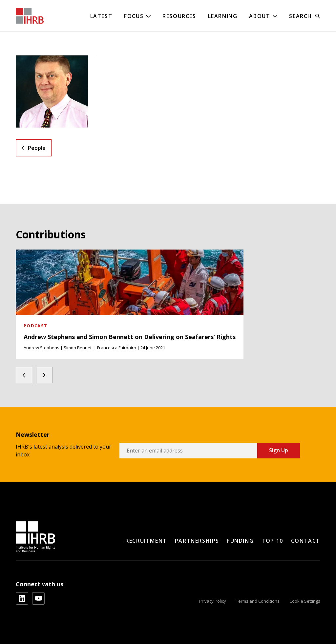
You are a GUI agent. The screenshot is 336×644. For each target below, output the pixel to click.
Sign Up (279, 450)
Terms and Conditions (258, 601)
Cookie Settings (305, 601)
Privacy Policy (213, 601)
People (37, 148)
